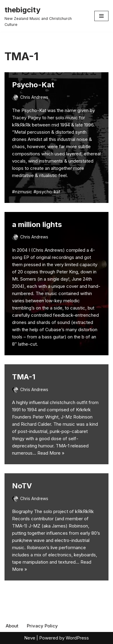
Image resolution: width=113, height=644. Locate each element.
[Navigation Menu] (101, 16)
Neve (30, 638)
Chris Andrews (34, 97)
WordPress (77, 638)
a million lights (37, 224)
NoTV (22, 486)
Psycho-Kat (33, 85)
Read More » (51, 453)
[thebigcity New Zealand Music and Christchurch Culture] (45, 16)
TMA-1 (24, 377)
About (12, 626)
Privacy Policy (42, 626)
